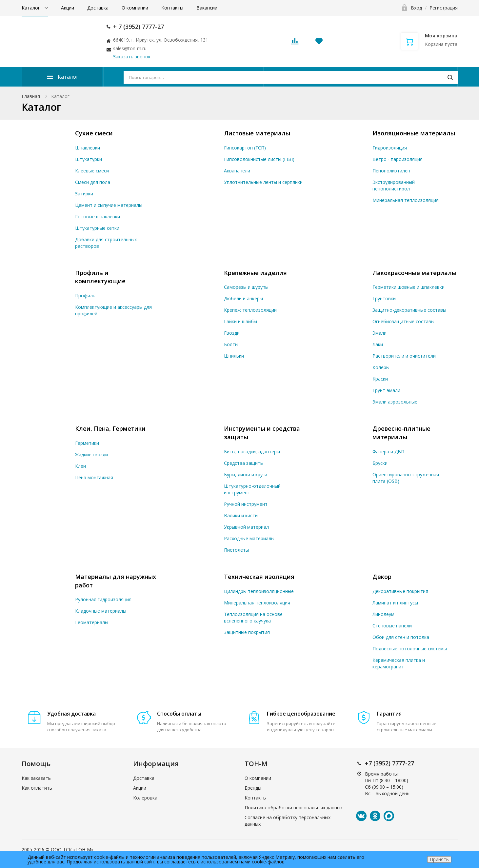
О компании (135, 8)
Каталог (31, 8)
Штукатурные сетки (97, 228)
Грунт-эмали (386, 390)
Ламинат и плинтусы (395, 603)
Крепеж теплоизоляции (250, 310)
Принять (439, 859)
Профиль (85, 296)
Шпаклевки (88, 148)
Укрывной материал (246, 527)
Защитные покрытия (247, 632)
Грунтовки (384, 298)
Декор (382, 577)
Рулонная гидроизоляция (103, 599)
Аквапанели (237, 171)
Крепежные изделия (255, 273)
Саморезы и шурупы (246, 287)
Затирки (84, 194)
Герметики (87, 443)
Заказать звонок (132, 57)
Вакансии (207, 8)
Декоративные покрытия (400, 591)
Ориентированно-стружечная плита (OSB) (406, 478)
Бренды (253, 788)
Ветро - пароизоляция (398, 159)
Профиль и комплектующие (100, 277)
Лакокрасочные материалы (414, 273)
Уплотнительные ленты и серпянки (263, 182)
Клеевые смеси (92, 171)
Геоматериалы (92, 622)
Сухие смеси (94, 133)
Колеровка (145, 798)
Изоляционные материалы (414, 133)
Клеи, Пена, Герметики (110, 428)
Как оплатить (37, 788)
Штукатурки (89, 159)
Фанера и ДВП (388, 452)
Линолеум (383, 614)
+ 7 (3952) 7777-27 (139, 27)
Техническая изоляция (259, 577)
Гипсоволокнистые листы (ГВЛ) (259, 159)
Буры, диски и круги (246, 474)
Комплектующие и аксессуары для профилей (113, 310)
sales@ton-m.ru (130, 48)
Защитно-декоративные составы (409, 310)
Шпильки (234, 356)
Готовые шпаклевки (98, 217)
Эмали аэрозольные (395, 402)
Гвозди (232, 333)
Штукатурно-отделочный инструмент (252, 489)
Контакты (172, 8)
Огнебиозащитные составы (403, 321)
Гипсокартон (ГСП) (245, 148)
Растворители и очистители (404, 356)
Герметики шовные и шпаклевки (409, 287)
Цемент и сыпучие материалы (109, 205)
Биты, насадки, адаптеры (252, 452)
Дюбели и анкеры (243, 298)
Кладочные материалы (101, 611)
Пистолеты (236, 550)
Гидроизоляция (390, 148)
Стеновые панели (392, 626)
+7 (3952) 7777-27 (389, 763)
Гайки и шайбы (240, 321)
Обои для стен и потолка (401, 637)
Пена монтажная (94, 477)
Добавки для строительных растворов (106, 243)
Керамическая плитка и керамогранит (399, 663)
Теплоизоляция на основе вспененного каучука (253, 617)
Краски (380, 379)
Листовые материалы (257, 133)
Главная (31, 96)
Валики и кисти (241, 515)
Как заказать (36, 778)
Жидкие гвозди (91, 454)
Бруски (380, 463)
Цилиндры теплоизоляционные (259, 591)
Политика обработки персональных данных (294, 808)
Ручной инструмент (246, 504)
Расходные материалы (249, 538)
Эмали (379, 333)
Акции (68, 8)
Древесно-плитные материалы (401, 433)
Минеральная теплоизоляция (406, 200)
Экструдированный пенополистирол (394, 185)
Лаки (378, 344)
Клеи (80, 466)
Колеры (381, 367)
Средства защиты (244, 463)
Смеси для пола (93, 182)
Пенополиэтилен (391, 171)
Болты (231, 344)
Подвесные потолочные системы (410, 649)
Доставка (98, 8)
